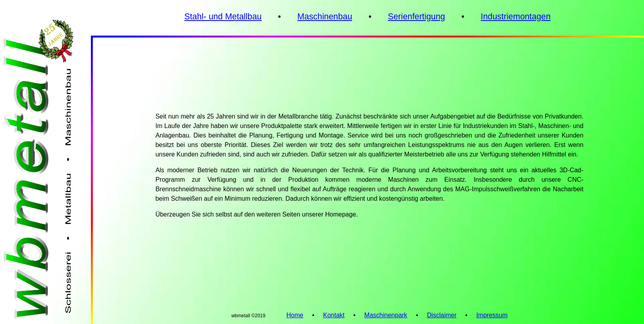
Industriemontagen (516, 17)
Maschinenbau (325, 17)
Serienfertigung (417, 17)
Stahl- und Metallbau (223, 17)
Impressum (492, 315)
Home (295, 315)
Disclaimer (442, 315)
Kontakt (334, 315)
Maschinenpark (386, 315)
